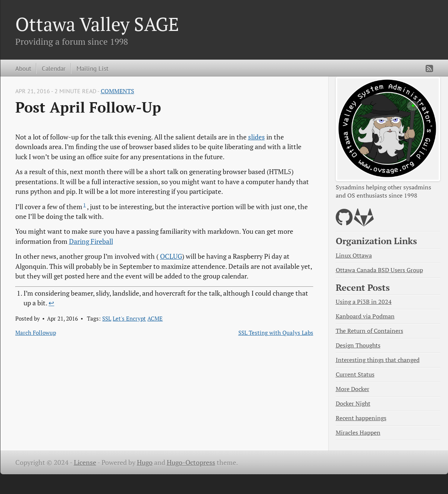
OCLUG (171, 256)
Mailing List (93, 68)
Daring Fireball (91, 241)
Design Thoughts (358, 345)
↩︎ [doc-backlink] (51, 303)
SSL (107, 318)
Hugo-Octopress (191, 462)
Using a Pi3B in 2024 (364, 302)
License (85, 462)
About (23, 68)
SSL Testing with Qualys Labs (276, 333)
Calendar (54, 68)
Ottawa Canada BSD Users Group (379, 270)
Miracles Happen (358, 433)
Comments (118, 91)
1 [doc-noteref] (84, 205)
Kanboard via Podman (365, 316)
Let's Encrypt (129, 318)
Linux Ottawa (354, 256)
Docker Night (353, 404)
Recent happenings (361, 418)
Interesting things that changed (378, 360)
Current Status (355, 375)
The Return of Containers (369, 331)
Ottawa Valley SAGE (97, 24)
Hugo (145, 462)
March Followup (36, 333)
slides (256, 137)
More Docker (353, 389)
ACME (155, 318)
